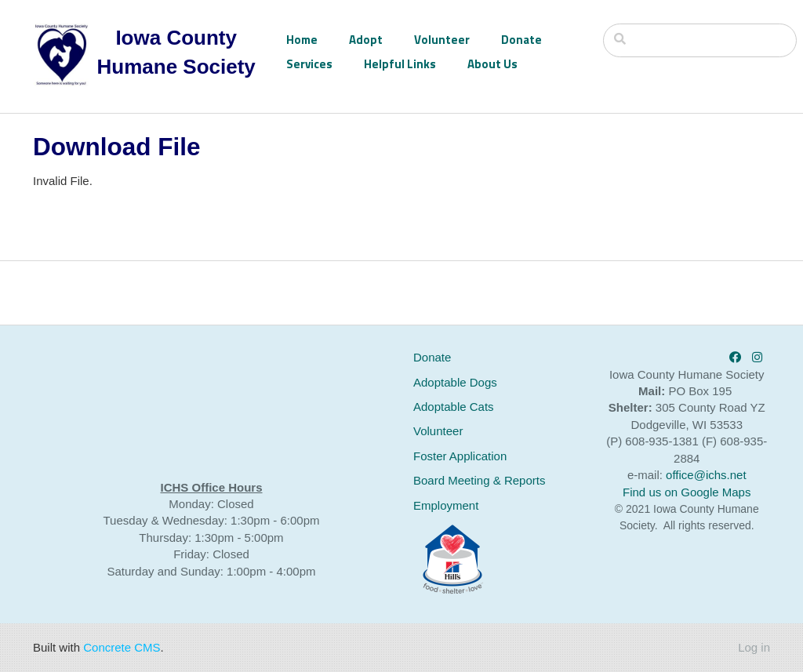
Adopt (366, 40)
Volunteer (442, 40)
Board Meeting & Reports (479, 480)
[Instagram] (757, 357)
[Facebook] (735, 357)
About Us (492, 64)
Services (309, 64)
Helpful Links (400, 64)
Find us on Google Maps (687, 492)
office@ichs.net (706, 475)
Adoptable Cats (454, 407)
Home (302, 40)
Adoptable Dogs (455, 382)
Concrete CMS (122, 647)
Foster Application (460, 456)
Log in (754, 647)
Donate (521, 40)
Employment (446, 505)
